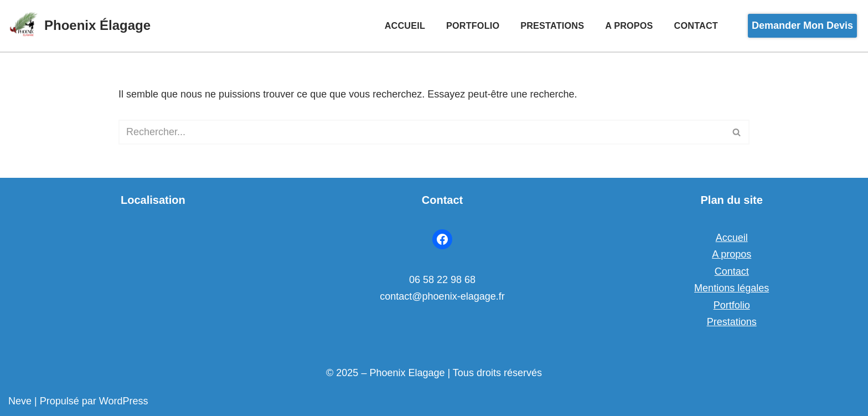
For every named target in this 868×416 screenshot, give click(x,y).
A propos (629, 25)
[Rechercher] (422, 132)
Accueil (405, 25)
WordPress (124, 401)
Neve (20, 401)
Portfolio (473, 25)
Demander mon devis (802, 25)
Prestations (552, 25)
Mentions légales (732, 288)
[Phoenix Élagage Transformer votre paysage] (79, 26)
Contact (696, 25)
